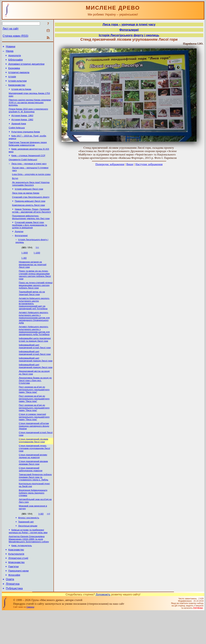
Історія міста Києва (21, 95)
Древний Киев (19, 131)
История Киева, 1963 (22, 122)
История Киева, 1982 (22, 127)
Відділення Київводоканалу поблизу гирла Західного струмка (33, 517)
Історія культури (17, 85)
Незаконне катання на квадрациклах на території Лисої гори (33, 280)
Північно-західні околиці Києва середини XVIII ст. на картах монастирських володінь (30, 109)
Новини (11, 47)
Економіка (14, 71)
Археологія (15, 57)
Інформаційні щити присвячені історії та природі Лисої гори (35, 358)
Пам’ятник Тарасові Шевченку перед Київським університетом (28, 152)
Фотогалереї (21, 250)
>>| (48, 539)
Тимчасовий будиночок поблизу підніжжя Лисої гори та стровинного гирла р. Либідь (35, 501)
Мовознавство (16, 592)
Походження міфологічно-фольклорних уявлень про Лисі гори (31, 231)
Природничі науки (18, 601)
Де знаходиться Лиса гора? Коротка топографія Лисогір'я (31, 195)
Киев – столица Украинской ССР (28, 165)
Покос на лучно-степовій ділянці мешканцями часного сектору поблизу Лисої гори (36, 301)
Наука (10, 52)
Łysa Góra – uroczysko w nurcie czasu (31, 185)
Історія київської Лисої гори (29, 201)
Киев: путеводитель (22, 573)
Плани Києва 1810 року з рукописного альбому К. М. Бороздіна (28, 117)
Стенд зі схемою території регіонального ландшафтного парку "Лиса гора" (34, 438)
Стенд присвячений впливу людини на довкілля (33, 479)
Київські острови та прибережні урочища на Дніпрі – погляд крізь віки (28, 558)
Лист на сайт (11, 29)
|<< (37, 263)
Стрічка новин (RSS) (16, 36)
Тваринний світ (26, 548)
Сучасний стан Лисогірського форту (31, 210)
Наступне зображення (149, 164)
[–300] (25, 268)
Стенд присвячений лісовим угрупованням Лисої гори (34, 463)
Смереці (30, 639)
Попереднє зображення (110, 164)
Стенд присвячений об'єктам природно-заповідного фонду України (34, 448)
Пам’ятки (13, 596)
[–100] (37, 268)
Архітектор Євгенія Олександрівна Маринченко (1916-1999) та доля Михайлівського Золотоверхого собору (29, 566)
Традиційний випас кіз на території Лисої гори (32, 310)
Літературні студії (18, 587)
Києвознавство (17, 90)
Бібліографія (15, 62)
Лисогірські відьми (28, 552)
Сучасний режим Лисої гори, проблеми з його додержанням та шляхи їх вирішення (30, 239)
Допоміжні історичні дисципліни (26, 66)
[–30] (24, 273)
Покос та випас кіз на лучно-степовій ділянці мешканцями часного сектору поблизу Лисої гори (35, 291)
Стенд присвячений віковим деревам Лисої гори (33, 486)
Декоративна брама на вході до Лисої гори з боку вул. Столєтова (35, 400)
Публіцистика (14, 621)
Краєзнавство (16, 578)
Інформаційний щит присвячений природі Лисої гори (36, 378)
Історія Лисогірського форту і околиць (129, 35)
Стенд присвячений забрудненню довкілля (31, 493)
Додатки (19, 246)
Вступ (15, 189)
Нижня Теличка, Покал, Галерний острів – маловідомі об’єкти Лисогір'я (31, 224)
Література (13, 616)
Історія (12, 81)
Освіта (10, 611)
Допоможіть (103, 627)
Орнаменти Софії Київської (23, 169)
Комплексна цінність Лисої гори (29, 218)
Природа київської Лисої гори (30, 214)
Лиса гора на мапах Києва (26, 205)
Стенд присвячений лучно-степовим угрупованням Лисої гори (35, 471)
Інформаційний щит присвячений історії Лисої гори (35, 364)
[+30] (41, 539)
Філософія (14, 606)
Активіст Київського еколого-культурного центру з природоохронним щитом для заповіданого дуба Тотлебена (34, 348)
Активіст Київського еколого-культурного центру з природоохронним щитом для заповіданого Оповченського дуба (34, 335)
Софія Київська (17, 135)
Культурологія (16, 582)
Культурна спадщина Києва (26, 140)
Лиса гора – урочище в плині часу (29, 174)
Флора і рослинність (29, 543)
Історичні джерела (19, 76)
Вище (130, 164)
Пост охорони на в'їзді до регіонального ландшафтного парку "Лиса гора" (34, 410)
